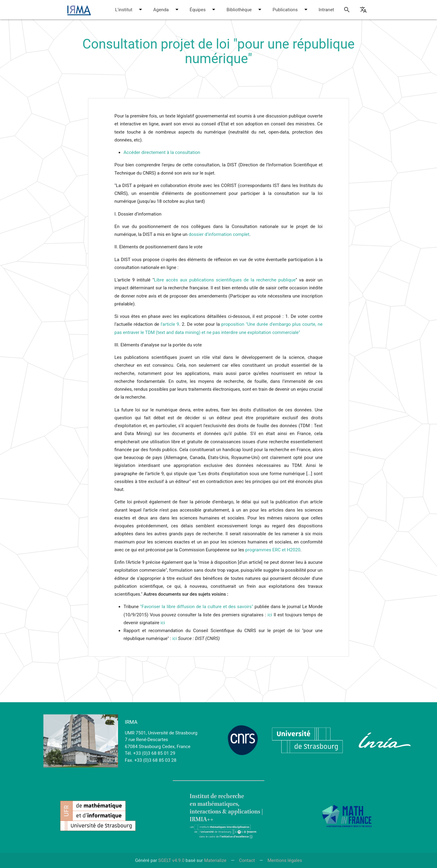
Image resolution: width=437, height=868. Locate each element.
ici (270, 615)
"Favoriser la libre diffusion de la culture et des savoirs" (197, 607)
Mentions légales (285, 860)
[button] (141, 9)
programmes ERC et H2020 (273, 550)
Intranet (326, 10)
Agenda (167, 9)
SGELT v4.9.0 (171, 860)
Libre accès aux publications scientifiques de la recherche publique (225, 280)
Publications (291, 9)
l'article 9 (170, 324)
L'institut (130, 9)
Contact (247, 860)
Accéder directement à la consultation (162, 152)
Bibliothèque (245, 9)
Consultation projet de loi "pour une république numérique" (218, 51)
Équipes (204, 9)
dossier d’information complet (219, 234)
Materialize (215, 860)
